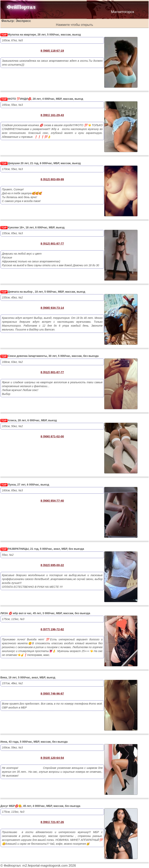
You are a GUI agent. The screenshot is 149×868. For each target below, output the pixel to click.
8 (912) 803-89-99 (52, 179)
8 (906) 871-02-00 (52, 436)
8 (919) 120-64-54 (52, 758)
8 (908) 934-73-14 (52, 308)
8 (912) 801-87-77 (52, 243)
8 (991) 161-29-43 (52, 115)
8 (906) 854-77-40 (52, 501)
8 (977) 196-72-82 (52, 629)
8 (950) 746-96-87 (52, 693)
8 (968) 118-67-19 (52, 51)
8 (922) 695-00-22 (52, 565)
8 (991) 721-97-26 (52, 822)
